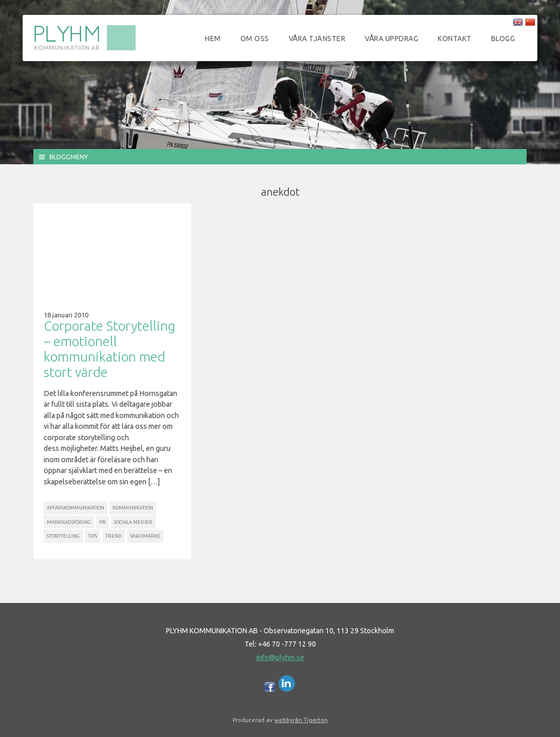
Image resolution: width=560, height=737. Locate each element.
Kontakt (455, 39)
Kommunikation (133, 508)
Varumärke (145, 536)
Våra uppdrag (391, 39)
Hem (213, 39)
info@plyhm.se (280, 657)
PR (102, 522)
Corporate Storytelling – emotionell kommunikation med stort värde (109, 349)
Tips (92, 536)
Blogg (503, 39)
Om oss (255, 39)
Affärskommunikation (76, 508)
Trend (114, 536)
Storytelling (63, 536)
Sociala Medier (133, 522)
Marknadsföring (69, 522)
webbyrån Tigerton (301, 720)
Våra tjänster (317, 39)
